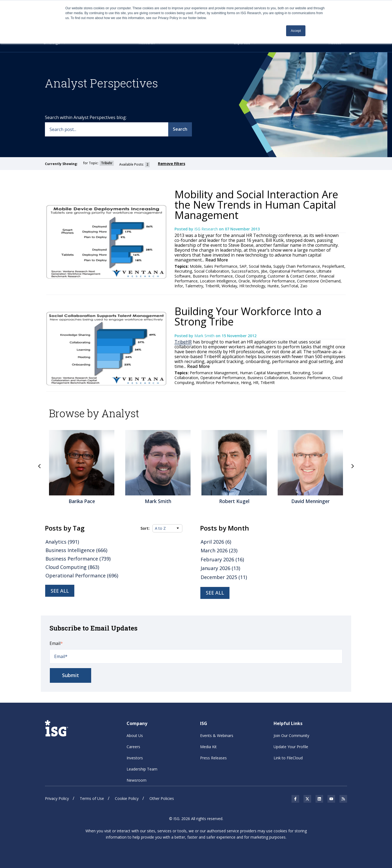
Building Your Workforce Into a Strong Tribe (248, 316)
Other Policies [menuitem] (162, 798)
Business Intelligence (76, 550)
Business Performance (213, 276)
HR (256, 383)
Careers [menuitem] (133, 747)
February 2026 (222, 559)
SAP (243, 266)
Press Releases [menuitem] (213, 758)
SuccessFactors (245, 271)
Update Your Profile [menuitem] (291, 747)
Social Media (260, 266)
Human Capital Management (265, 373)
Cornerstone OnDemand (319, 281)
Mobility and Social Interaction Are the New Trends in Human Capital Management (256, 205)
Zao (304, 286)
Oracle (244, 281)
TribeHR (212, 286)
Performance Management (214, 373)
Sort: (145, 528)
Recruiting (183, 271)
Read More (216, 260)
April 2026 (216, 542)
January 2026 (220, 568)
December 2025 (224, 577)
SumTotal (290, 286)
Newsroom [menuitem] (137, 780)
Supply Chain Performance (297, 266)
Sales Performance (221, 266)
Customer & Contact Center (292, 276)
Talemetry (194, 286)
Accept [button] (296, 31)
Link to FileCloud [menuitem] (288, 758)
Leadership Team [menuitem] (142, 769)
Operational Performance (292, 271)
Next (353, 466)
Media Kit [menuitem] (208, 747)
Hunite (273, 286)
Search (180, 129)
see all (215, 593)
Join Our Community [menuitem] (291, 735)
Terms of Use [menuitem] (92, 798)
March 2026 (219, 550)
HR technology (252, 286)
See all (60, 591)
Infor (179, 286)
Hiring (246, 383)
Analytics (62, 542)
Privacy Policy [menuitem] (57, 798)
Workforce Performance (273, 281)
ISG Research (207, 229)
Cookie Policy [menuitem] (127, 798)
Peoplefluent (333, 266)
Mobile (196, 266)
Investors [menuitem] (135, 758)
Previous (39, 466)
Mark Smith (205, 336)
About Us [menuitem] (135, 735)
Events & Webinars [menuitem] (217, 735)
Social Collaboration (212, 271)
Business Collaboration (268, 378)
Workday (229, 286)
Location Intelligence (218, 281)
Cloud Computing (250, 276)
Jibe (264, 271)
